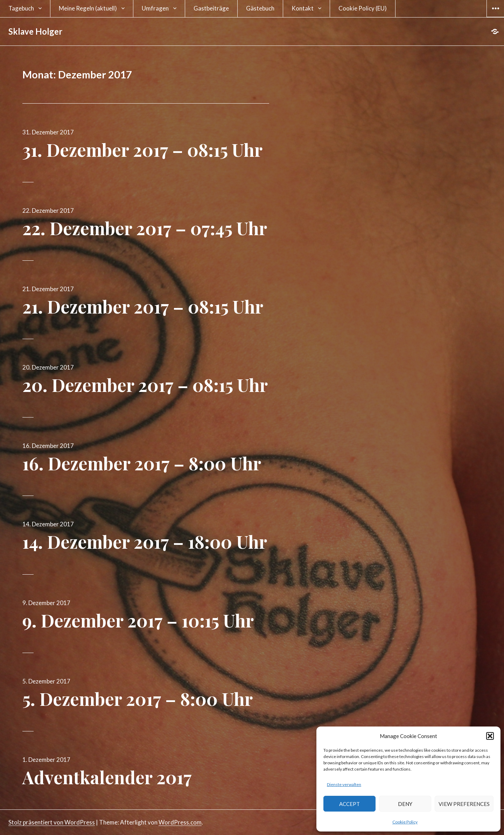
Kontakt (303, 8)
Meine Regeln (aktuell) (88, 8)
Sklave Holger (35, 31)
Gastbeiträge (211, 8)
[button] (490, 736)
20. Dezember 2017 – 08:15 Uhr (145, 385)
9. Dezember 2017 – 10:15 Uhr (138, 620)
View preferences (464, 804)
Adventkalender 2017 (107, 777)
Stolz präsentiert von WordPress (52, 822)
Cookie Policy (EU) (363, 8)
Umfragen (155, 8)
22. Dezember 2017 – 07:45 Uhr (145, 228)
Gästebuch (260, 8)
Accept (349, 804)
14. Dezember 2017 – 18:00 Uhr (145, 542)
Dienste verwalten (344, 784)
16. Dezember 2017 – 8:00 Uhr (142, 463)
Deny (405, 804)
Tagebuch (21, 8)
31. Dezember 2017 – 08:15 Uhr (142, 150)
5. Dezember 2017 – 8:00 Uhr (138, 699)
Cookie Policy (405, 822)
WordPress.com (180, 822)
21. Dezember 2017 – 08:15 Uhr (143, 306)
